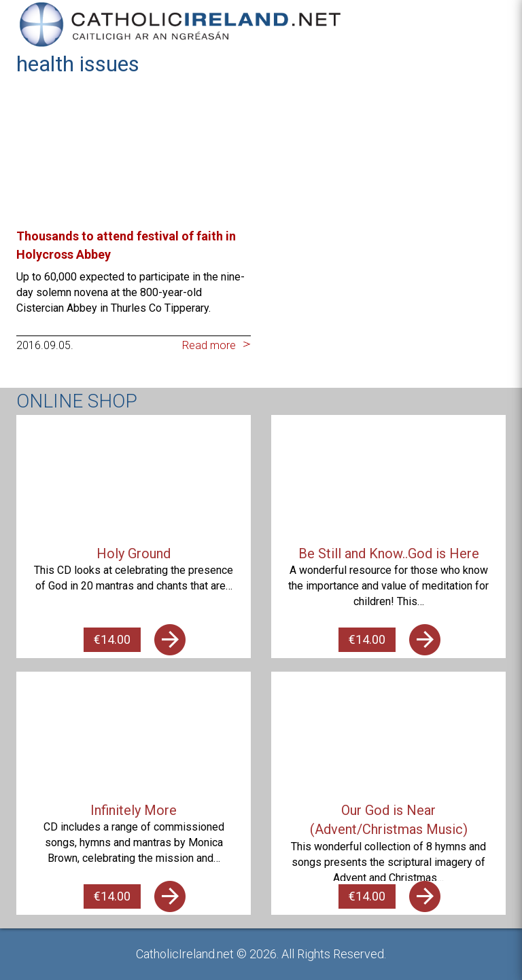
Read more (209, 345)
